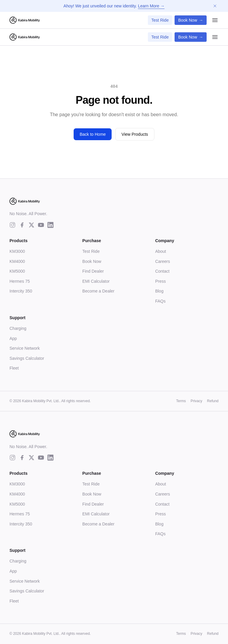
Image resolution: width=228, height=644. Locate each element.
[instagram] (12, 225)
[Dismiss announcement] (215, 6)
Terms (181, 401)
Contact (162, 271)
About (161, 251)
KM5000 (17, 271)
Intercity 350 (21, 291)
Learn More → (151, 6)
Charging (18, 328)
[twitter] (31, 225)
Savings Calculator (27, 358)
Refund (213, 401)
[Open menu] (215, 20)
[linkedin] (50, 225)
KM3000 (17, 251)
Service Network (25, 348)
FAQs (160, 301)
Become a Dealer (98, 291)
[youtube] (41, 225)
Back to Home (93, 134)
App (13, 338)
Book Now (191, 20)
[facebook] (22, 225)
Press (161, 281)
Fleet (14, 368)
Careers (163, 261)
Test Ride (160, 20)
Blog (159, 291)
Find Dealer (93, 271)
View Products (135, 134)
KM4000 (17, 261)
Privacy (196, 401)
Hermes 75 (20, 281)
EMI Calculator (96, 281)
